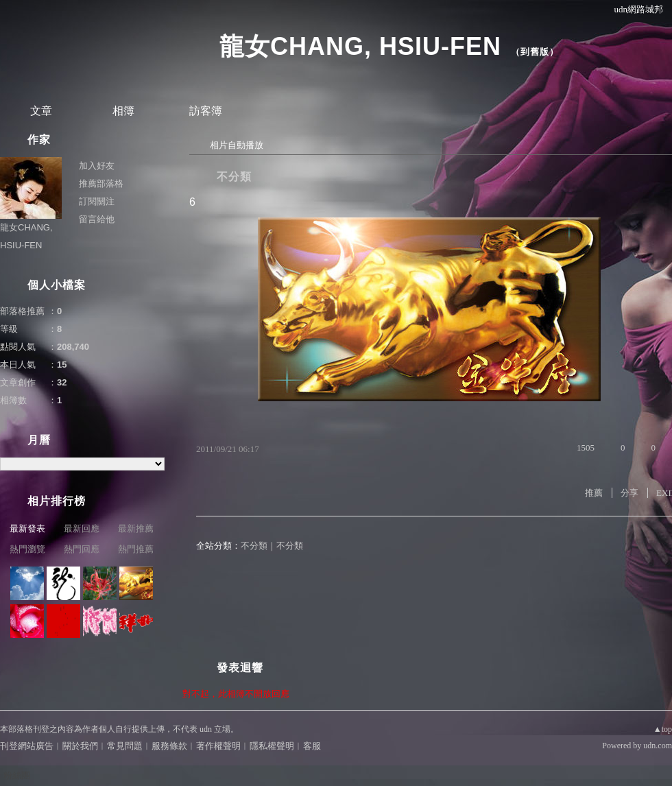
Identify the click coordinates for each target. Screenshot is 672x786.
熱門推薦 (136, 549)
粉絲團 (17, 775)
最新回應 (82, 528)
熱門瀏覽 (27, 549)
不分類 (234, 177)
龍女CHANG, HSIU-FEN (360, 46)
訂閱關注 (97, 201)
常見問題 (125, 746)
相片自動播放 (237, 145)
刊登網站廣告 (27, 746)
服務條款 (169, 746)
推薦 (594, 493)
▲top (663, 729)
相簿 (123, 111)
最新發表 (27, 528)
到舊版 (535, 52)
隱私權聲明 (272, 746)
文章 (41, 111)
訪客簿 (206, 111)
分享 (629, 493)
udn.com (658, 746)
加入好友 (97, 166)
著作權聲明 (218, 746)
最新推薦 (136, 528)
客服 (312, 746)
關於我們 (80, 746)
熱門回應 (82, 549)
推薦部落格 (101, 183)
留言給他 (97, 219)
